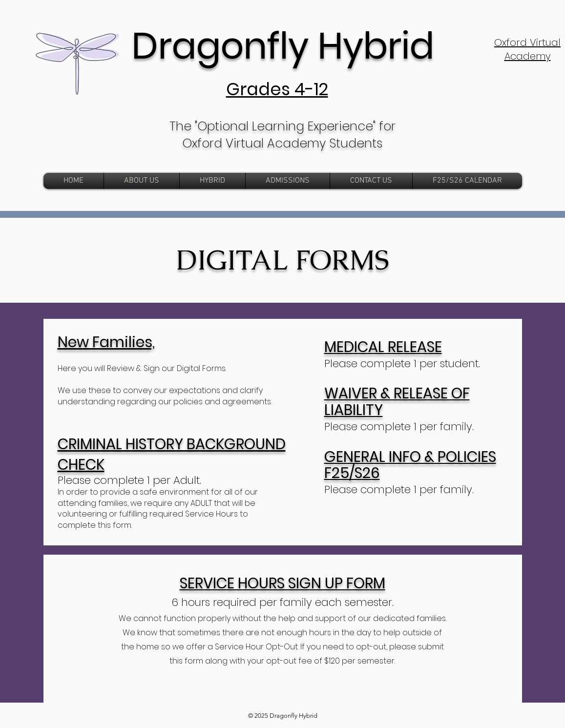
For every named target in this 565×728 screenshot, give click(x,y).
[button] (288, 181)
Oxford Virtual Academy (527, 49)
